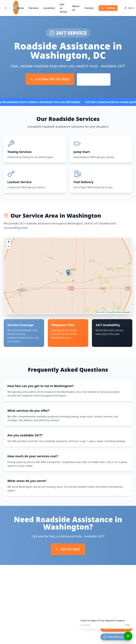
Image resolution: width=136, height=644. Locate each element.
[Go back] (6, 8)
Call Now (108, 8)
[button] (68, 273)
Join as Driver (63, 8)
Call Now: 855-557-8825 (50, 79)
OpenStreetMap (114, 312)
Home (20, 8)
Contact (89, 8)
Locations (49, 8)
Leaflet (100, 312)
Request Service (94, 79)
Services (34, 8)
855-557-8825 (68, 549)
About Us (76, 8)
